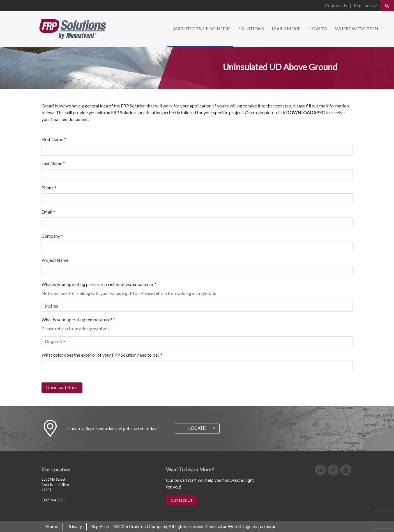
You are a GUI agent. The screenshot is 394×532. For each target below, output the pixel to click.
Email (48, 212)
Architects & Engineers (202, 28)
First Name (54, 139)
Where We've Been (357, 28)
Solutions (251, 28)
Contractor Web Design (228, 526)
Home (52, 526)
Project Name (55, 260)
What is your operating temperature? (78, 319)
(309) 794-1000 (53, 500)
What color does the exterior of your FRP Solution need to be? (102, 355)
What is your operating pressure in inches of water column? (99, 284)
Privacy (75, 526)
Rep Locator (366, 5)
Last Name (53, 163)
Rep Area (100, 526)
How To (318, 28)
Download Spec (62, 388)
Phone (49, 188)
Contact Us (336, 5)
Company (52, 236)
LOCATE (197, 428)
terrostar (267, 526)
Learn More (286, 28)
